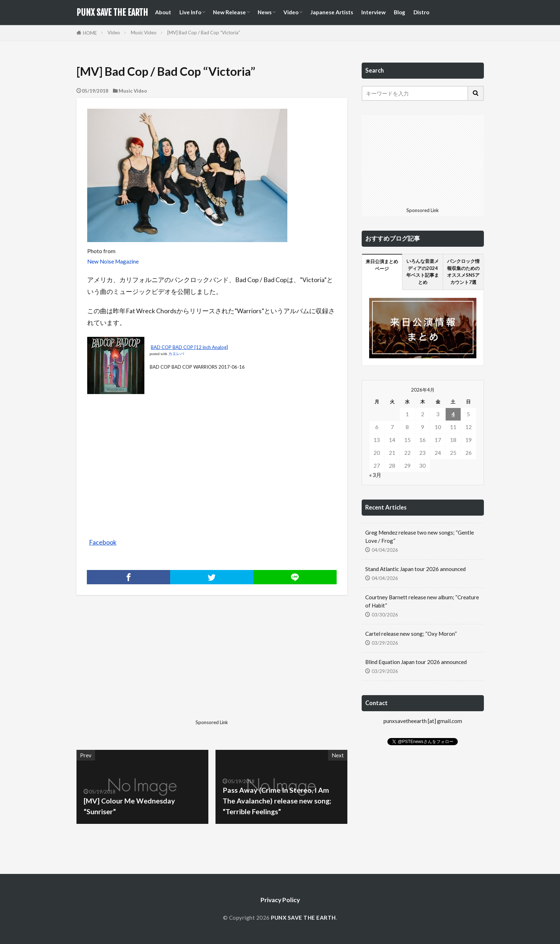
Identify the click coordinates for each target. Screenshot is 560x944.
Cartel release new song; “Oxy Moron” (411, 634)
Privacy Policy (280, 900)
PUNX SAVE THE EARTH (112, 13)
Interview (373, 12)
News (265, 12)
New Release (229, 12)
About (163, 12)
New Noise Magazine (113, 261)
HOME (90, 33)
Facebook (103, 542)
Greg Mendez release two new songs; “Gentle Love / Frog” (420, 537)
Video (291, 12)
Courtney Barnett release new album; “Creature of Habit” (422, 601)
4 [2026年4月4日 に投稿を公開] (453, 414)
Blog (400, 12)
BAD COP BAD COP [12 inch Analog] (189, 347)
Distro (421, 12)
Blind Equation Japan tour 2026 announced (416, 662)
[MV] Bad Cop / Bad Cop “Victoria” (204, 33)
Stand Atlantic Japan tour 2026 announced (415, 569)
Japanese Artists (332, 12)
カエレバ (176, 354)
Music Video (144, 33)
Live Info (190, 12)
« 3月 (375, 475)
